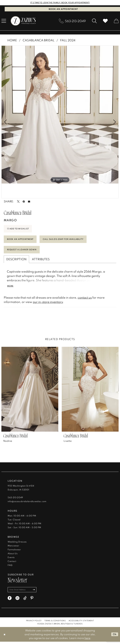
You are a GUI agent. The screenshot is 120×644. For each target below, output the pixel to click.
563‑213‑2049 (15, 499)
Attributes (41, 261)
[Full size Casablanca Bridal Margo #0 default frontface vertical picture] (60, 115)
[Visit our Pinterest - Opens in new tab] (32, 600)
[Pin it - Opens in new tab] (24, 202)
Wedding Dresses (17, 544)
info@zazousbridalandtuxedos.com (27, 503)
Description (16, 261)
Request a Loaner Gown (23, 251)
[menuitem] (72, 21)
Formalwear (14, 551)
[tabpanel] (60, 115)
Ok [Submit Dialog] (115, 636)
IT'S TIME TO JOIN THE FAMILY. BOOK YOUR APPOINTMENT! (60, 3)
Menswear (13, 547)
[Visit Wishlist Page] (105, 21)
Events (11, 559)
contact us (85, 299)
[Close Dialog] (5, 637)
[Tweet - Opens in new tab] (18, 202)
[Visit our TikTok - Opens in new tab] (25, 600)
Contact (12, 563)
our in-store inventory (48, 304)
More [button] (11, 288)
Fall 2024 (68, 40)
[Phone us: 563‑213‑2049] (72, 21)
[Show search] (94, 21)
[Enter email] (23, 592)
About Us (13, 555)
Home (12, 40)
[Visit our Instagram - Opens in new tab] (17, 600)
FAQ (10, 567)
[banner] (23, 21)
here (87, 640)
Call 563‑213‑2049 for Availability (68, 240)
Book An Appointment (21, 240)
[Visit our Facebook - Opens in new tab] (10, 600)
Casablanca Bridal (39, 40)
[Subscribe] (36, 592)
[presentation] (30, 391)
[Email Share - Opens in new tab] (29, 202)
